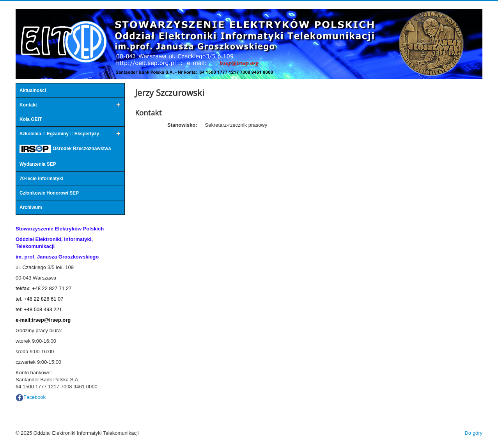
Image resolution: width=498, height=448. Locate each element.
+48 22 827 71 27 (52, 288)
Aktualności (33, 90)
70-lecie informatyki (41, 179)
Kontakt (28, 105)
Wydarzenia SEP (38, 164)
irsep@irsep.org (51, 320)
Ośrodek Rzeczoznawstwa (65, 149)
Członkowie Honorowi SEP (49, 193)
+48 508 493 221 (43, 309)
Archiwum (31, 207)
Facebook (35, 397)
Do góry (473, 433)
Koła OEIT (31, 119)
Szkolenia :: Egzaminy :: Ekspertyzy (59, 134)
